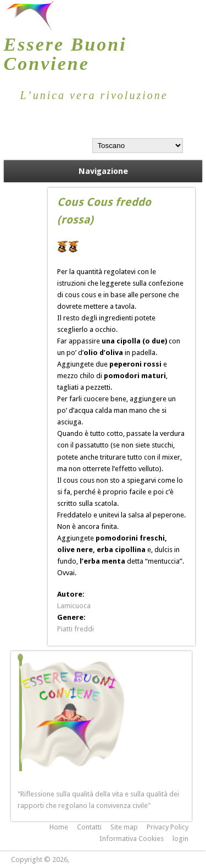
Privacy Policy (168, 827)
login (180, 839)
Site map (124, 827)
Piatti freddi (76, 629)
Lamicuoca (74, 606)
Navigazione (103, 171)
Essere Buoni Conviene (65, 54)
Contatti (89, 827)
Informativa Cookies (132, 839)
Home (59, 827)
